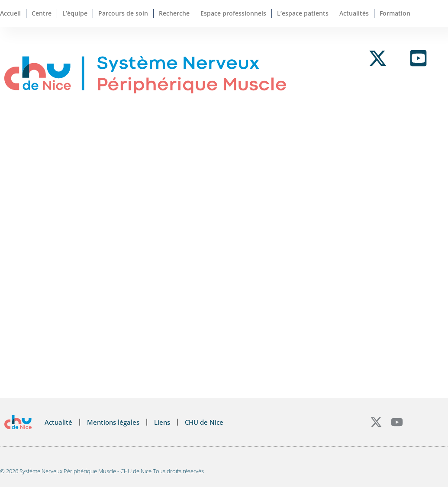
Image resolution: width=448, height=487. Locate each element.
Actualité (58, 422)
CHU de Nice (204, 422)
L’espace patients (303, 13)
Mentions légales (113, 422)
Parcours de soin (123, 13)
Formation (395, 13)
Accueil (10, 13)
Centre (42, 13)
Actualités (354, 13)
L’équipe (75, 13)
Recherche (174, 13)
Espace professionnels (233, 13)
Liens (162, 422)
